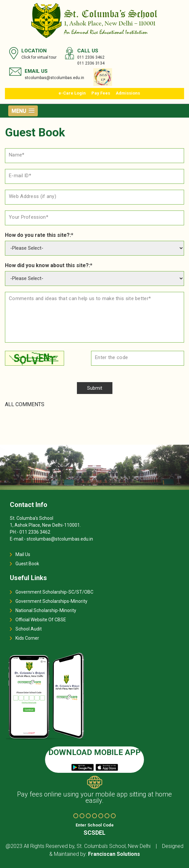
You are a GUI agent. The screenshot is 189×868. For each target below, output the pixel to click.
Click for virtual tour (39, 57)
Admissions (128, 93)
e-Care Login (72, 93)
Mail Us (23, 554)
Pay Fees (101, 93)
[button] (23, 111)
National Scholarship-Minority (46, 610)
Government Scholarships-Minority (51, 601)
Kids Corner (27, 638)
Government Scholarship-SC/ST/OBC (54, 592)
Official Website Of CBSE (41, 620)
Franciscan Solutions (114, 854)
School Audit (29, 629)
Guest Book (27, 564)
